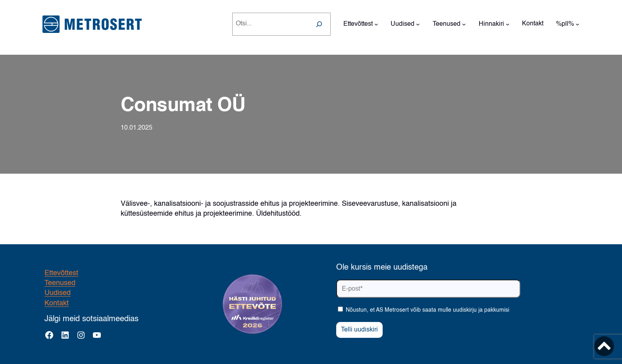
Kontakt (57, 303)
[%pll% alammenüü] (578, 24)
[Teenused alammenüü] (464, 24)
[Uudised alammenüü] (418, 24)
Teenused (60, 283)
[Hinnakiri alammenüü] (508, 24)
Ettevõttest (61, 273)
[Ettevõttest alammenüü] (376, 24)
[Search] (319, 24)
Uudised (58, 293)
